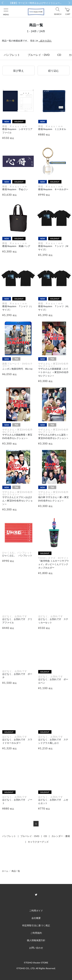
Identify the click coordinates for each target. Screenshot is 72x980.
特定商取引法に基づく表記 (36, 925)
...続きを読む (45, 41)
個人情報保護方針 (36, 940)
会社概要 (36, 918)
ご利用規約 (36, 933)
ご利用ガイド (36, 911)
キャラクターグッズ (38, 842)
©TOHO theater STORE (36, 963)
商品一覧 (16, 871)
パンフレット (12, 55)
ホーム (5, 871)
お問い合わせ (36, 948)
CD (59, 55)
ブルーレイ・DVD (39, 55)
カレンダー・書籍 (61, 836)
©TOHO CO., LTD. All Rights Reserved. (36, 968)
